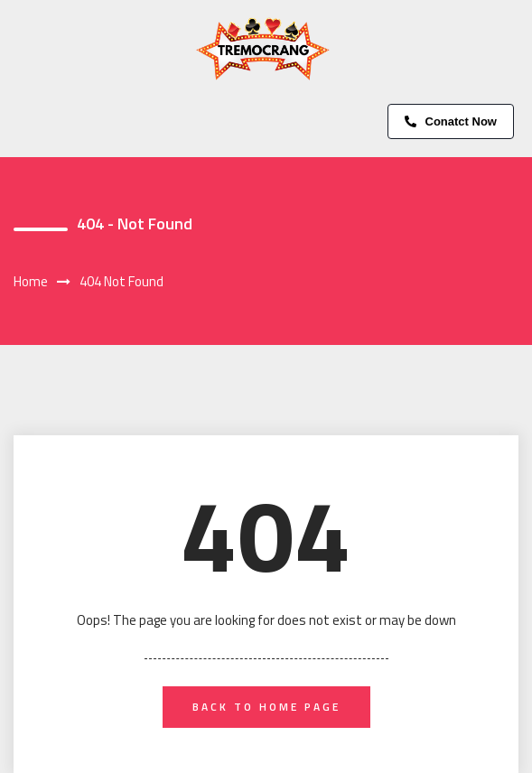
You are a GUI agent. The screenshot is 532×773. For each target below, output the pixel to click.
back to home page (266, 707)
